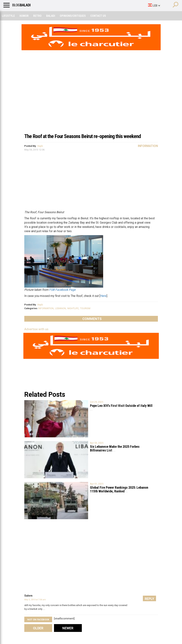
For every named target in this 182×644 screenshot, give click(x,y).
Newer (68, 628)
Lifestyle (8, 16)
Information (148, 146)
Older (38, 628)
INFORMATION (46, 308)
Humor (24, 16)
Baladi (51, 16)
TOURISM (85, 308)
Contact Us (98, 16)
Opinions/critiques (73, 16)
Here (103, 296)
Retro (37, 16)
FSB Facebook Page (62, 290)
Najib (40, 146)
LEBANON (60, 308)
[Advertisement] (91, 103)
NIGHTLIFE (73, 308)
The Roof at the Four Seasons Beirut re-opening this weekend (83, 136)
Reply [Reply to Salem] (149, 599)
